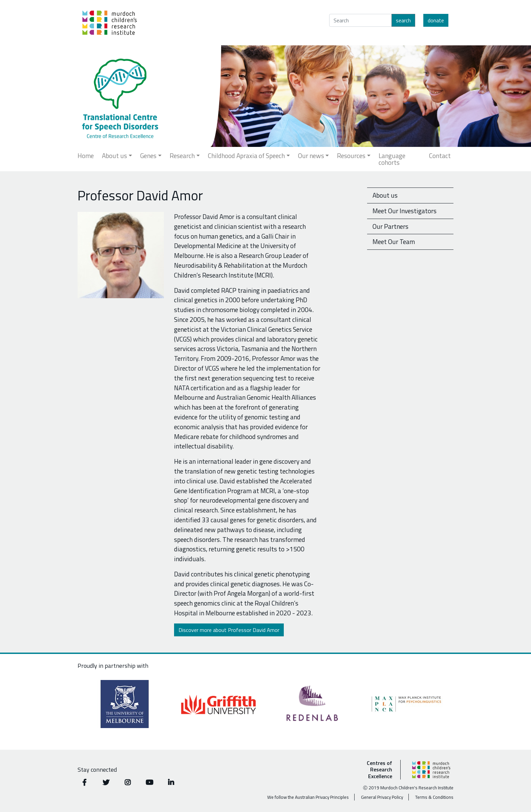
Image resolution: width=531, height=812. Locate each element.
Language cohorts (392, 159)
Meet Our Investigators (405, 211)
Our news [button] (311, 156)
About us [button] (114, 156)
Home (86, 156)
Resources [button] (351, 156)
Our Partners (390, 226)
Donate (436, 20)
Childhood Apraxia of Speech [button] (246, 156)
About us (385, 195)
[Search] (360, 20)
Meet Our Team (394, 242)
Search (403, 20)
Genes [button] (148, 156)
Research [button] (182, 156)
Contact (440, 156)
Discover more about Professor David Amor (229, 630)
